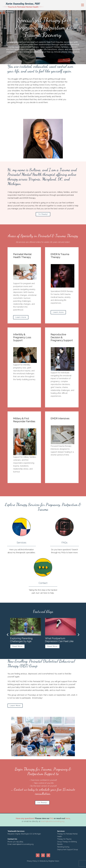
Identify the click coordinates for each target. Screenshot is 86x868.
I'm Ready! (43, 214)
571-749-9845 (18, 842)
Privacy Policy (32, 861)
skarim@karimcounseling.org (53, 821)
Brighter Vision (54, 861)
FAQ (52, 818)
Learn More (15, 706)
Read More (17, 646)
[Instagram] (43, 855)
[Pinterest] (48, 855)
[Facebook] (38, 855)
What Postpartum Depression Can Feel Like (59, 640)
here (68, 818)
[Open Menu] (83, 5)
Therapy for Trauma (64, 839)
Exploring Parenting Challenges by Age (21, 640)
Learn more (21, 317)
